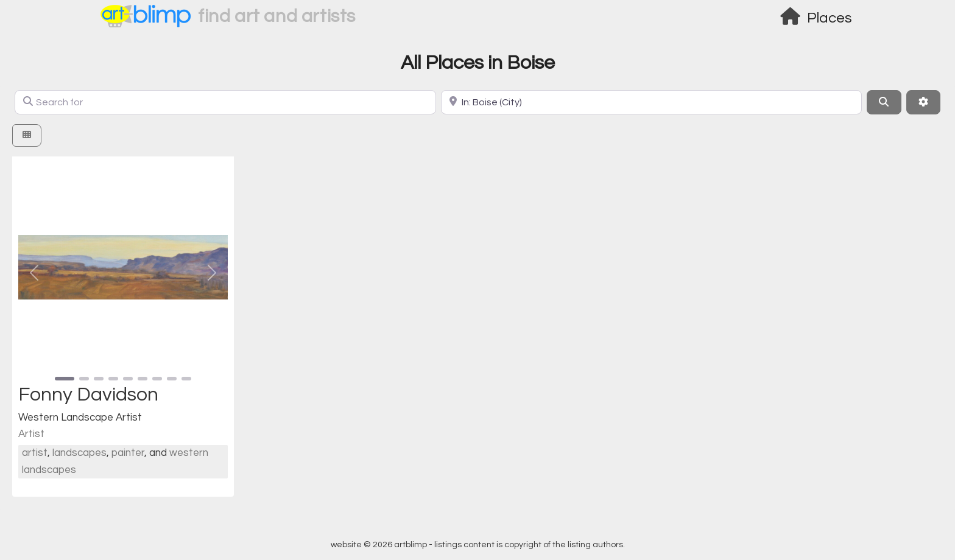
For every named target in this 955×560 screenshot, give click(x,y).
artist (35, 453)
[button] (34, 273)
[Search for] (225, 102)
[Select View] (27, 135)
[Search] (884, 102)
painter (128, 453)
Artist (31, 434)
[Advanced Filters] (923, 102)
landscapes (79, 453)
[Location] (652, 102)
